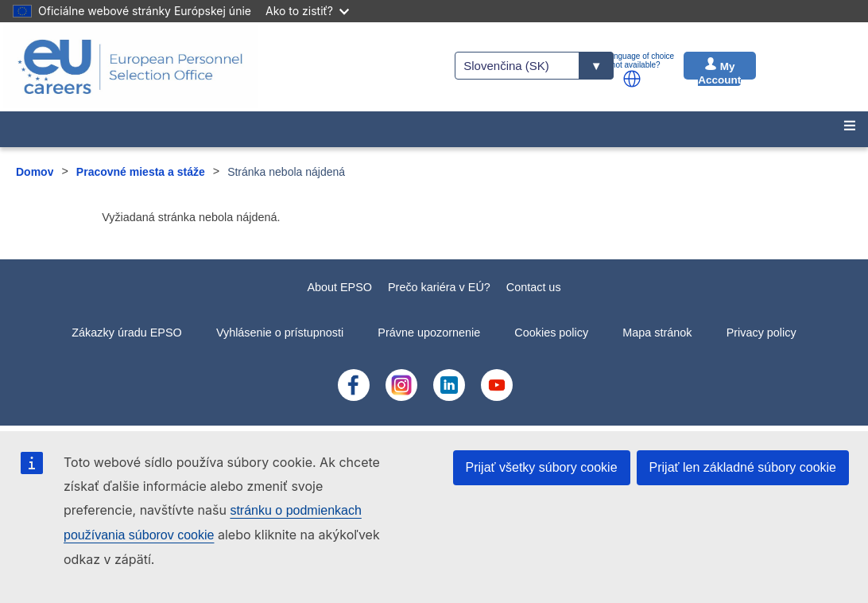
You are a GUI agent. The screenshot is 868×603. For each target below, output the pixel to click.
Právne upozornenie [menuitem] (429, 333)
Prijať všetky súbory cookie (542, 467)
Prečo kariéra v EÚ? (439, 287)
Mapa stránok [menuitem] (657, 333)
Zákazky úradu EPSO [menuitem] (126, 333)
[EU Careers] (130, 67)
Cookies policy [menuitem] (551, 333)
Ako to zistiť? (307, 11)
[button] (632, 79)
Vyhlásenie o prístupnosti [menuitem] (280, 333)
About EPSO (339, 287)
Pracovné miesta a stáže (141, 172)
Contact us (534, 287)
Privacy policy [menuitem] (761, 333)
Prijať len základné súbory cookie (743, 467)
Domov (35, 172)
